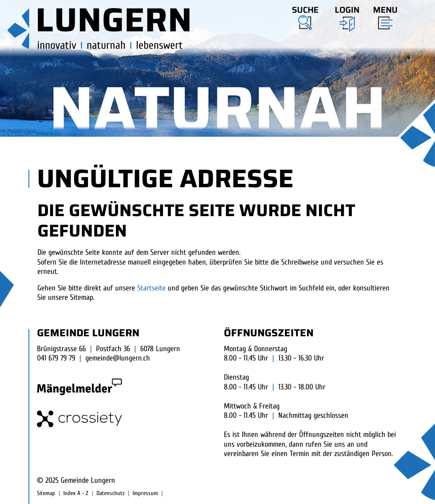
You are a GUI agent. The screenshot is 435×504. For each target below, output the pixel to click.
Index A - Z (76, 493)
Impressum (145, 493)
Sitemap (46, 493)
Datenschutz (110, 493)
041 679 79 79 (56, 358)
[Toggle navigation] (383, 16)
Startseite (151, 288)
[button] (305, 17)
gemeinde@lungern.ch (118, 358)
